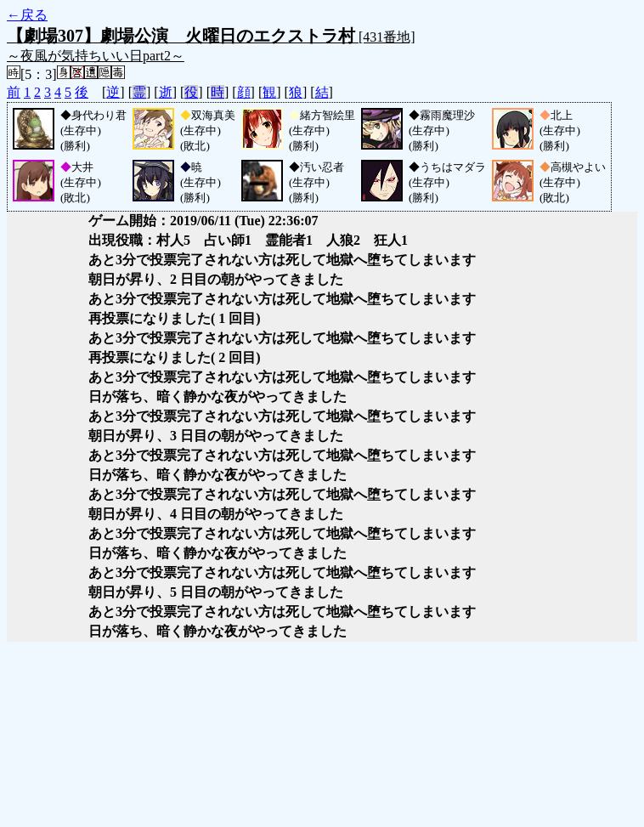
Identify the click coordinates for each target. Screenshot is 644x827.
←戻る (27, 15)
